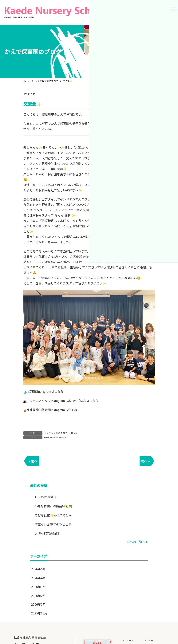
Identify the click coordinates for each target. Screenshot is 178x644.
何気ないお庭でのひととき (53, 524)
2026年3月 (38, 587)
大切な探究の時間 (47, 533)
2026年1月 (38, 604)
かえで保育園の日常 (59, 437)
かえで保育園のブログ (56, 433)
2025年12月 (39, 613)
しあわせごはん (76, 401)
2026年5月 (38, 569)
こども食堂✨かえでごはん (53, 515)
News (74, 433)
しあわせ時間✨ (45, 497)
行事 (48, 437)
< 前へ (33, 461)
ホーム (130, 640)
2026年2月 (38, 596)
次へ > (145, 461)
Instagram (44, 391)
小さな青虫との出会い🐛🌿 (53, 506)
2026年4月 (38, 578)
